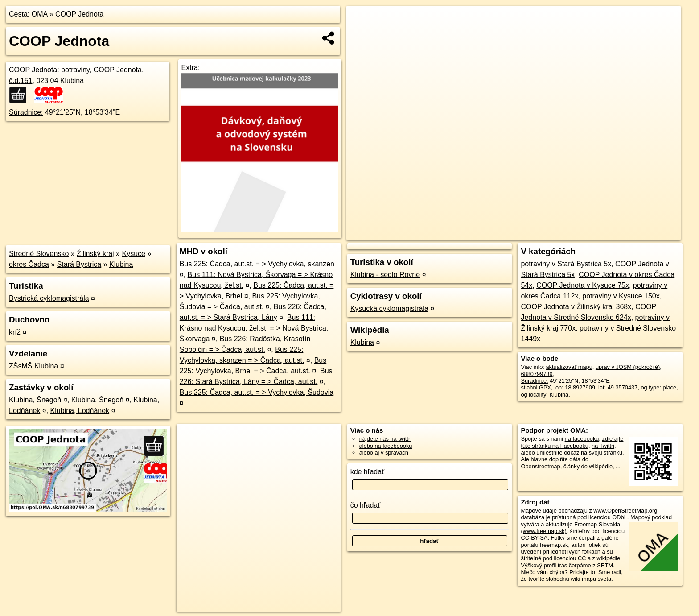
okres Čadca (29, 264)
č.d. (21, 81)
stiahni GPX (536, 387)
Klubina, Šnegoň (35, 400)
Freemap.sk (573, 233)
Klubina (121, 264)
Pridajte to (582, 572)
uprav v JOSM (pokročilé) (628, 367)
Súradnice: (26, 112)
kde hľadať (368, 472)
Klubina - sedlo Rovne (385, 275)
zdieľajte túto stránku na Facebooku (572, 442)
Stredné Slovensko (39, 254)
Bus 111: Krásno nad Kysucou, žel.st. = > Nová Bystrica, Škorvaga (254, 328)
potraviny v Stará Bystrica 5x (566, 264)
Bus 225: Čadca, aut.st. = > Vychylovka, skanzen (257, 264)
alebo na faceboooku (386, 446)
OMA (40, 14)
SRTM (605, 565)
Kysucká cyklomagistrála (389, 308)
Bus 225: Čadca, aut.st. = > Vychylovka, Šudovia (257, 392)
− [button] (362, 35)
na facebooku (582, 439)
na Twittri (603, 446)
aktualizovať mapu (569, 367)
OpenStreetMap (527, 233)
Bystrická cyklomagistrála (49, 298)
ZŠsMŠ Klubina (33, 366)
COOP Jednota (79, 14)
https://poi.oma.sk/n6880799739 (640, 233)
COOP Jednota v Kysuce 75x (583, 285)
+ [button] (362, 21)
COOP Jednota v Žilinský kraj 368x (576, 307)
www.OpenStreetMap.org (625, 511)
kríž (15, 332)
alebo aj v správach (384, 453)
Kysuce (133, 254)
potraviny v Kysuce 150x (621, 296)
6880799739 (537, 374)
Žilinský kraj (95, 254)
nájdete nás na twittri (385, 439)
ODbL (619, 517)
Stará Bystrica (79, 264)
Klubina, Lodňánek (80, 411)
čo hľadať (366, 505)
